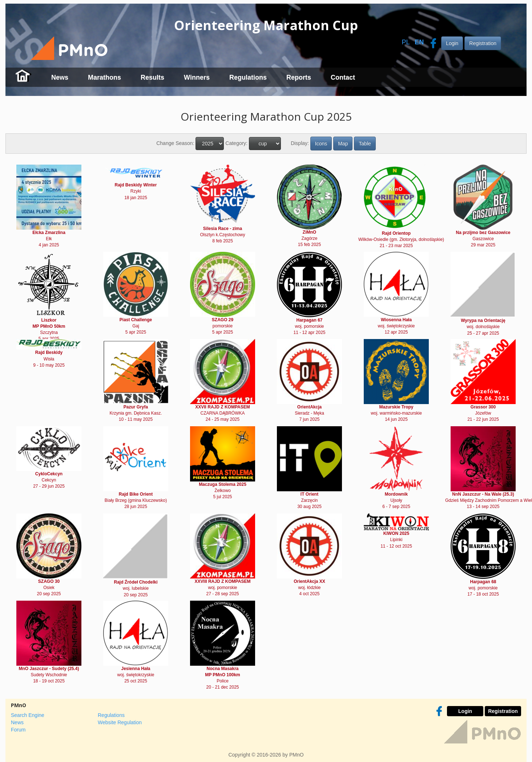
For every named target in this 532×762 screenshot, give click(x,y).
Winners (197, 77)
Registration (483, 43)
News (60, 77)
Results (152, 77)
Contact (343, 77)
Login (452, 43)
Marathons (104, 77)
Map (343, 144)
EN (419, 42)
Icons (321, 144)
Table (365, 144)
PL (406, 42)
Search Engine (28, 715)
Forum (18, 730)
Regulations (248, 77)
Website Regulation (120, 722)
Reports (299, 77)
